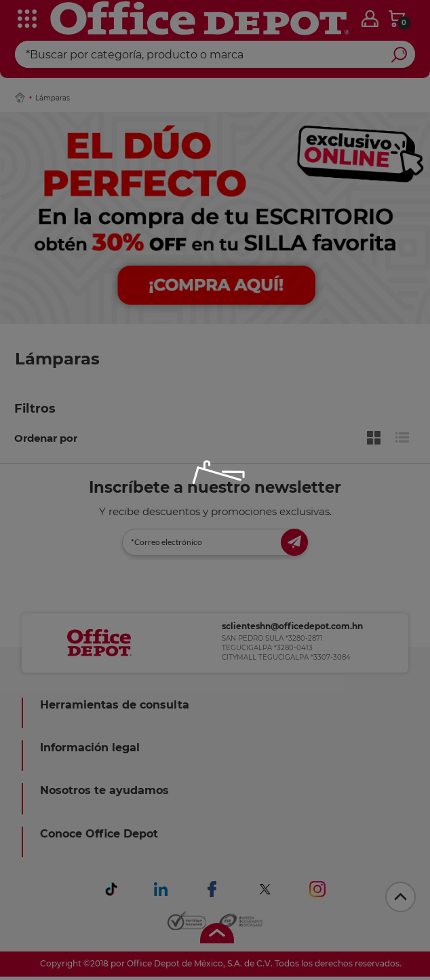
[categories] (20, 20)
